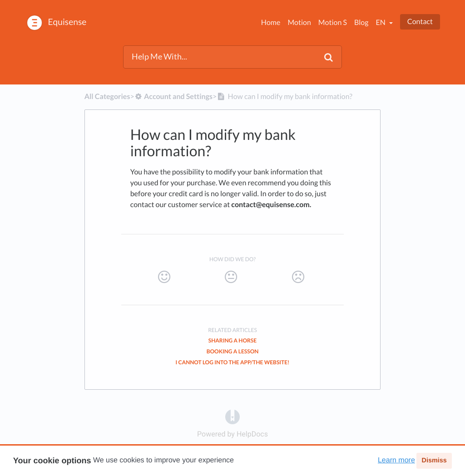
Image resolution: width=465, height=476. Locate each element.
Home (271, 22)
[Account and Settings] (173, 97)
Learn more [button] (396, 460)
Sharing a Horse (232, 340)
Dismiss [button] (434, 461)
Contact (420, 22)
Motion (299, 22)
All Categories (107, 97)
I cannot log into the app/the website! (233, 362)
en (381, 22)
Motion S (333, 22)
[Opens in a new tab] (232, 416)
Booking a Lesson (233, 351)
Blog (361, 22)
